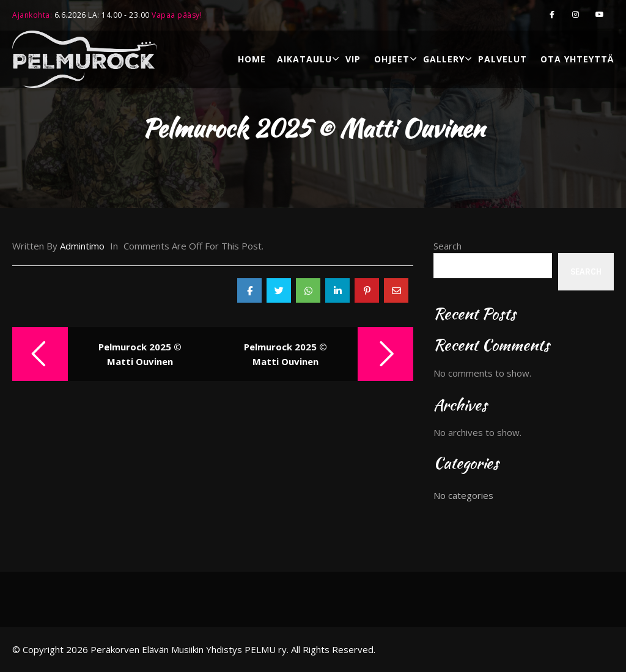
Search (447, 246)
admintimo (82, 246)
